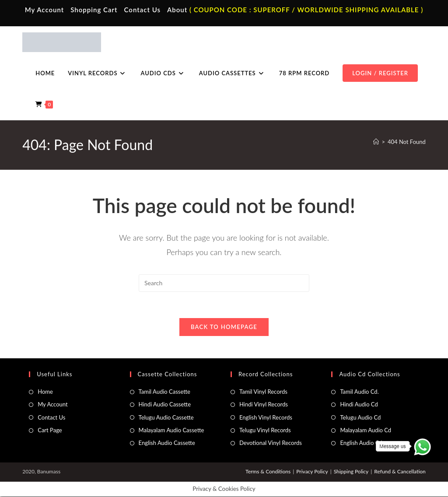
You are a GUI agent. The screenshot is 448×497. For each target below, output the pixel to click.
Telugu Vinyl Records (265, 430)
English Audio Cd (361, 444)
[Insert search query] (224, 283)
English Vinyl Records (266, 418)
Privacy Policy (312, 472)
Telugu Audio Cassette (166, 418)
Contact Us (142, 10)
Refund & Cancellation (400, 472)
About (177, 10)
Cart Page (50, 430)
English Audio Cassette (167, 444)
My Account (45, 10)
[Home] (376, 142)
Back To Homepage (224, 327)
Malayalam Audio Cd (366, 430)
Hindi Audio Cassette (165, 405)
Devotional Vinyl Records (271, 444)
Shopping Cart (94, 10)
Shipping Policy (351, 472)
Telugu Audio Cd (360, 418)
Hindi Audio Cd (359, 405)
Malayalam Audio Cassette (171, 430)
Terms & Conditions (268, 472)
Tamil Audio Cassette (164, 392)
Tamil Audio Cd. (359, 392)
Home (45, 392)
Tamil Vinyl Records (263, 392)
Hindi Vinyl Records (264, 405)
